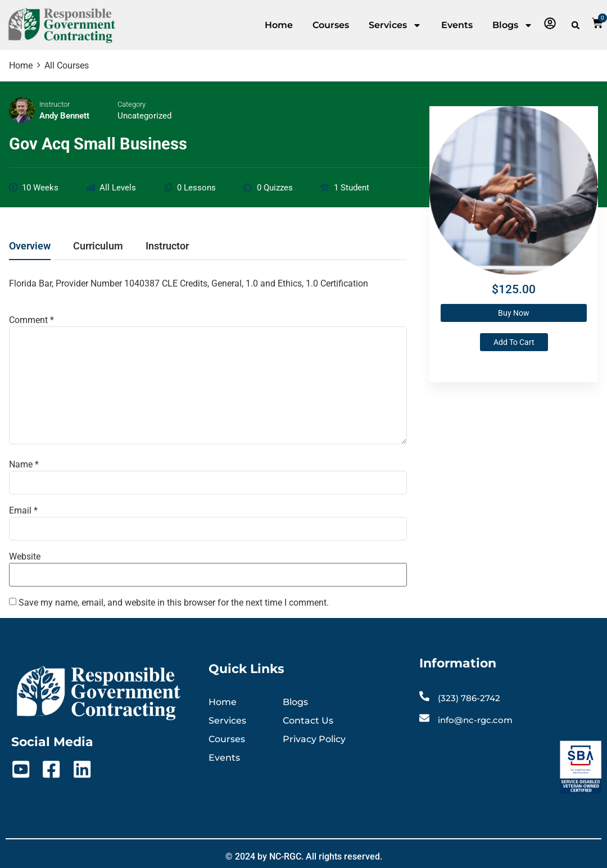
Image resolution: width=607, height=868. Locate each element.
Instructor (55, 104)
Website (25, 557)
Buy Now (514, 313)
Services (395, 25)
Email (23, 511)
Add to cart (514, 342)
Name (24, 465)
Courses (331, 25)
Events (457, 25)
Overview (30, 246)
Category (132, 104)
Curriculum (98, 246)
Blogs (513, 25)
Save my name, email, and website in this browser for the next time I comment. (174, 603)
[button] (576, 25)
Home (279, 25)
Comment (31, 320)
